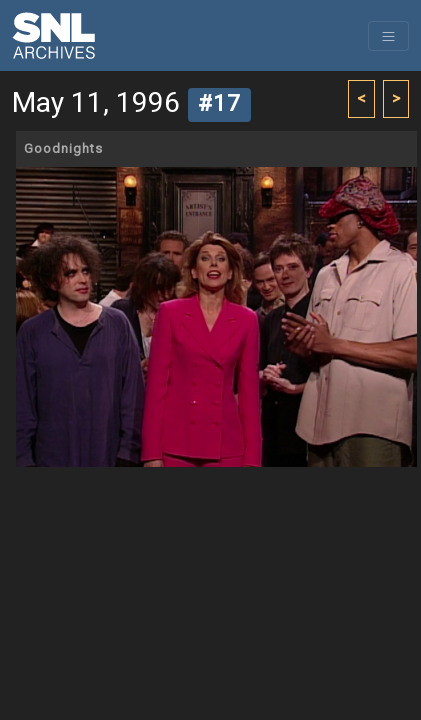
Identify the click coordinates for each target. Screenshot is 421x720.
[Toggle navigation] (388, 36)
